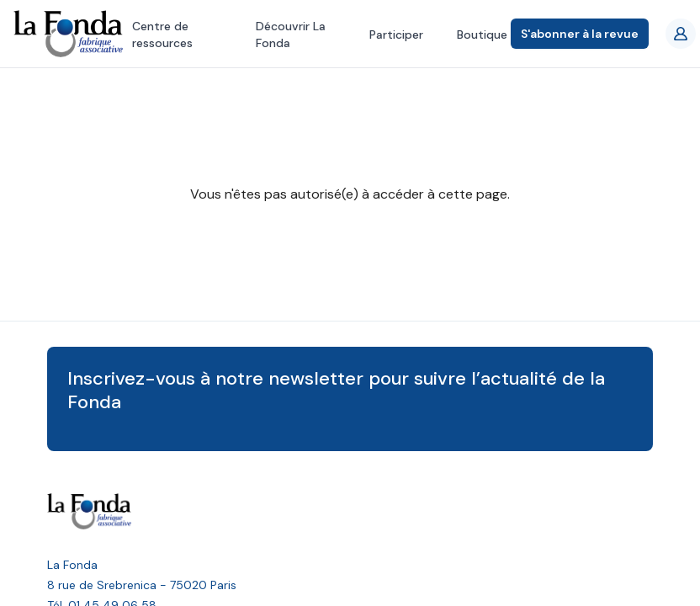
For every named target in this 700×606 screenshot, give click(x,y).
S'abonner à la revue (580, 34)
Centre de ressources (162, 35)
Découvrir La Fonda (291, 35)
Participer (396, 35)
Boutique (482, 35)
